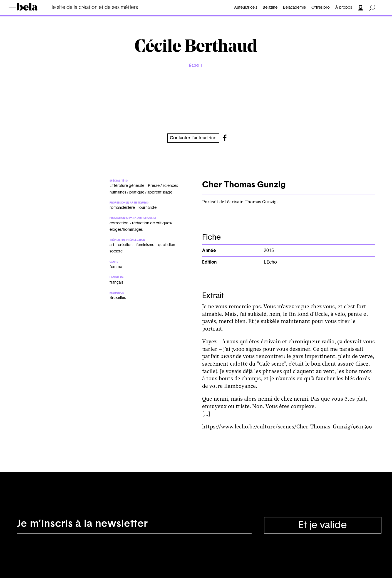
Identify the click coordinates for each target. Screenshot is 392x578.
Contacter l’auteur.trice (193, 138)
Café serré (272, 364)
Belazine (270, 8)
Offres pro (321, 8)
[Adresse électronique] (134, 525)
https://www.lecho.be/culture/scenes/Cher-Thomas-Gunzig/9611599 (287, 427)
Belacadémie (294, 8)
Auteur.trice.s (246, 8)
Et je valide (323, 525)
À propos (344, 8)
